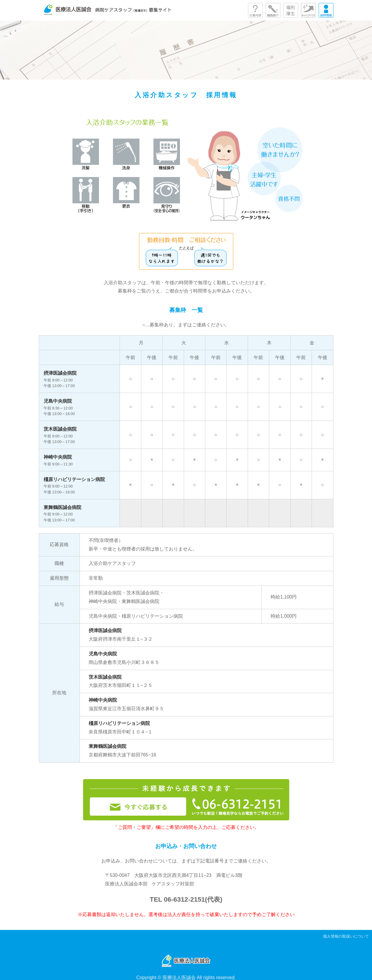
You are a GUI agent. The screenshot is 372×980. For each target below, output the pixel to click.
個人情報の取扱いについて (346, 936)
